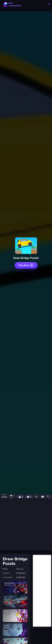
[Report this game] (43, 497)
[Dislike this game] (29, 497)
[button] (49, 497)
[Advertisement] (26, 524)
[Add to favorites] (36, 497)
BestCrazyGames (13, 4)
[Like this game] (21, 497)
